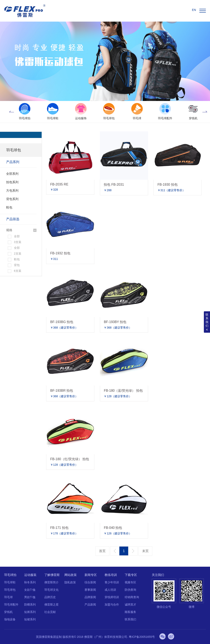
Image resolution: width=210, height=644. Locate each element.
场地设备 (10, 619)
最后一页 (145, 551)
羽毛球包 (10, 590)
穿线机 (8, 612)
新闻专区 (91, 575)
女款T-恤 (30, 590)
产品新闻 (90, 605)
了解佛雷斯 (52, 575)
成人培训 (110, 590)
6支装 (18, 271)
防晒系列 (30, 605)
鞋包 (9, 207)
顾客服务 (130, 612)
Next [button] (205, 112)
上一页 (115, 551)
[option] (25, 112)
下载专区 (131, 575)
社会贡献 (50, 612)
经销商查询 (132, 597)
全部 (17, 236)
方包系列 (12, 191)
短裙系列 (30, 619)
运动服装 (30, 575)
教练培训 (111, 575)
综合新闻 (90, 582)
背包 (17, 265)
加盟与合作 (112, 605)
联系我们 (130, 619)
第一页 (102, 551)
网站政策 (71, 575)
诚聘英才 (130, 605)
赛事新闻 (90, 590)
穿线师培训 (112, 597)
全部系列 (12, 174)
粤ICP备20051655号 (142, 637)
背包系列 (12, 199)
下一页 (133, 551)
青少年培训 (112, 582)
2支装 (18, 254)
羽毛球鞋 (10, 582)
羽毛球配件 (11, 605)
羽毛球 (8, 597)
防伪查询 (130, 590)
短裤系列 (30, 612)
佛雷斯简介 (51, 582)
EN (194, 10)
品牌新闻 (90, 597)
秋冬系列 (30, 582)
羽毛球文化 (51, 590)
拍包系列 (12, 182)
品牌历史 (50, 597)
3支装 (18, 242)
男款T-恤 (30, 597)
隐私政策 (70, 582)
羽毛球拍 (10, 575)
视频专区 (130, 582)
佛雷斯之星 (51, 605)
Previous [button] (11, 112)
